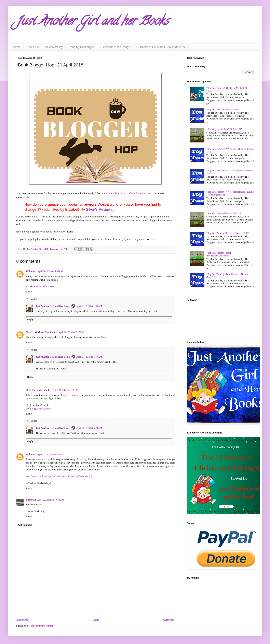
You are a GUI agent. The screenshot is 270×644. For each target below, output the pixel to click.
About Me (33, 47)
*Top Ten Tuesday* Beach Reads (223, 110)
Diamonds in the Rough (115, 47)
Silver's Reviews (99, 210)
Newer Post (23, 620)
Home (17, 47)
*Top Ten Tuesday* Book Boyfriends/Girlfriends (219, 254)
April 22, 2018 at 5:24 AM (89, 428)
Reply (29, 292)
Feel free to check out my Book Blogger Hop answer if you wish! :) (59, 476)
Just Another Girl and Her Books (53, 306)
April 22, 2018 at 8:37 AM (50, 454)
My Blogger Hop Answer (38, 409)
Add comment (25, 525)
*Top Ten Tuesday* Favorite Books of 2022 (228, 233)
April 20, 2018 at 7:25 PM (71, 332)
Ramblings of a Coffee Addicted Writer (130, 193)
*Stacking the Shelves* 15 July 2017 (224, 213)
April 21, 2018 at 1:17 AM (89, 357)
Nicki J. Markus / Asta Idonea (42, 332)
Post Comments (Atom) (41, 626)
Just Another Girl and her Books (92, 22)
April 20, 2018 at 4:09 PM (50, 271)
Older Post (168, 620)
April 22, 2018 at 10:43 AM (51, 500)
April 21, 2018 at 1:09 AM (89, 306)
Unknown (31, 271)
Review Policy (54, 47)
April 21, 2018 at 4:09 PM (66, 390)
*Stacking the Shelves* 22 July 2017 (224, 129)
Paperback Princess (45, 287)
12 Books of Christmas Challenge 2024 (161, 47)
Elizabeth (31, 500)
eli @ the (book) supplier (39, 390)
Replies (33, 299)
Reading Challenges (81, 47)
